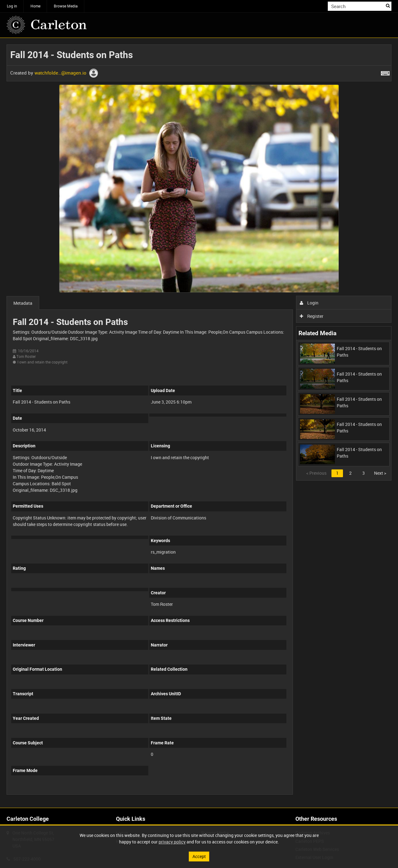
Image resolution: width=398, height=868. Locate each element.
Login (309, 303)
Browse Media (66, 6)
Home (35, 6)
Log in (12, 6)
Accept (199, 856)
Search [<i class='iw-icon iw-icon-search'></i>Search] (388, 6)
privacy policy (172, 842)
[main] (199, 423)
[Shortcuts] (385, 72)
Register (312, 316)
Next (380, 473)
